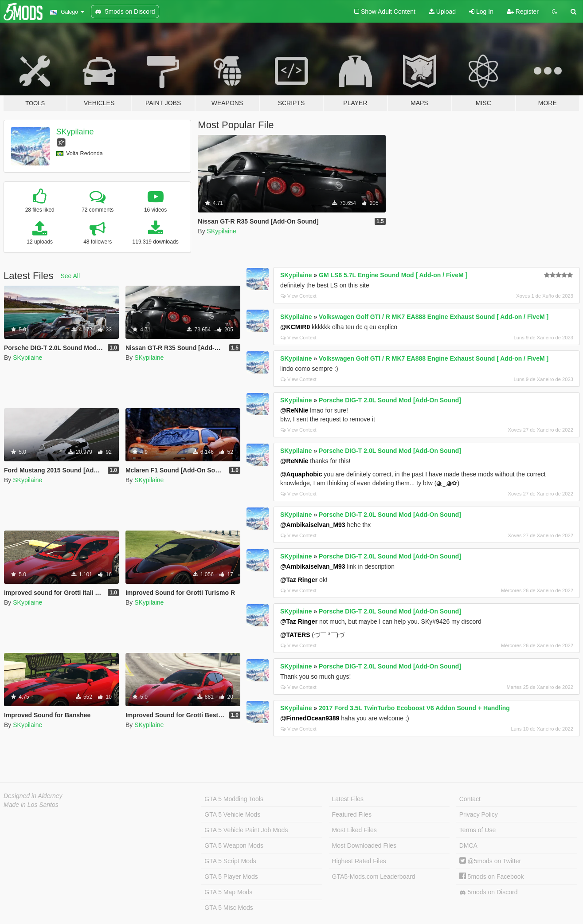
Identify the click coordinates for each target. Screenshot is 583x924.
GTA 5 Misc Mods (229, 908)
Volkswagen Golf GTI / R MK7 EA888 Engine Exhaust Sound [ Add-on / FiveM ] (434, 317)
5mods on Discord (489, 892)
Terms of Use (477, 830)
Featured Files (352, 814)
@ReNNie (294, 410)
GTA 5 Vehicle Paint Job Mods (246, 830)
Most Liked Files (354, 830)
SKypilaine (75, 132)
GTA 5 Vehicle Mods (232, 814)
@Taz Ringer (299, 580)
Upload (442, 12)
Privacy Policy (479, 814)
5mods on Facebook (492, 877)
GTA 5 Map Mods (228, 892)
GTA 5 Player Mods (231, 877)
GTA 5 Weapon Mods (234, 845)
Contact (470, 799)
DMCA (468, 845)
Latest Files (348, 799)
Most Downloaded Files (364, 845)
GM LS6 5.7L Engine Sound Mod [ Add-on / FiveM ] (393, 275)
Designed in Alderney (33, 796)
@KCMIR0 (295, 327)
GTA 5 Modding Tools (234, 799)
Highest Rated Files (359, 861)
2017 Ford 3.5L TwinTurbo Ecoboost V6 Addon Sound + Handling (414, 708)
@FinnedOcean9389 (310, 718)
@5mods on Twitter (490, 861)
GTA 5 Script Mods (230, 861)
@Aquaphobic (301, 474)
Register (523, 12)
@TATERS (295, 635)
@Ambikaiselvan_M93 (313, 525)
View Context (299, 296)
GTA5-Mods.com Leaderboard (374, 877)
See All (70, 276)
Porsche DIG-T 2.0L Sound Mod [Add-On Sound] (390, 400)
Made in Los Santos (31, 805)
